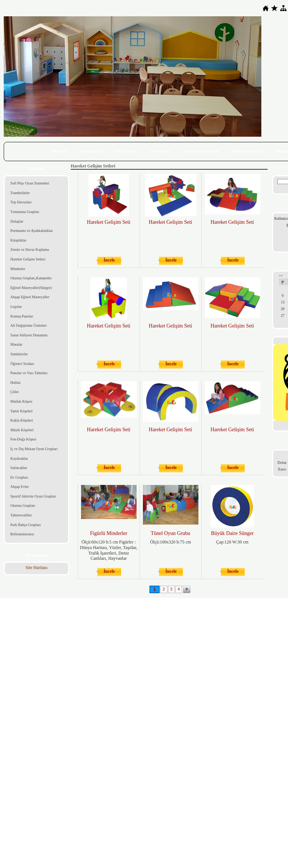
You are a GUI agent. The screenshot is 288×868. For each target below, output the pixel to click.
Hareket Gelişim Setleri (28, 259)
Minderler (18, 269)
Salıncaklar (19, 468)
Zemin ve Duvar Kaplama (30, 250)
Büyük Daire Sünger (232, 533)
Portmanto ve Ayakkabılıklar (32, 231)
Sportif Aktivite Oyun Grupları (33, 496)
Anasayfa (59, 151)
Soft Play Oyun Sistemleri (30, 183)
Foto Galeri (160, 151)
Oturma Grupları (23, 505)
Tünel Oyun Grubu (170, 533)
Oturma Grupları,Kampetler (31, 278)
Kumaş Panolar (22, 316)
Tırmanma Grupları (25, 212)
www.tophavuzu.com (201, 151)
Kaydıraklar (19, 458)
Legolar (16, 307)
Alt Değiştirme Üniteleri (29, 325)
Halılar (16, 383)
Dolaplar (17, 221)
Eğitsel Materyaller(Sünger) (31, 288)
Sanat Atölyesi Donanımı (29, 335)
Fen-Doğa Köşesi (23, 439)
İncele (109, 260)
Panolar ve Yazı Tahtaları (29, 373)
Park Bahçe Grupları (26, 525)
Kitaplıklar (18, 240)
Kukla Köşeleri (22, 420)
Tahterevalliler (21, 515)
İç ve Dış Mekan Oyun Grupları (34, 449)
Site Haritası (37, 568)
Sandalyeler (19, 354)
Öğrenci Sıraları (22, 364)
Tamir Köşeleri (21, 411)
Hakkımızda (91, 151)
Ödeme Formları (247, 151)
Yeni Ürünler (126, 151)
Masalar (16, 344)
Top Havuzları (21, 202)
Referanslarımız (22, 534)
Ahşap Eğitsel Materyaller (30, 297)
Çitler (15, 392)
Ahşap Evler (20, 487)
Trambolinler (20, 193)
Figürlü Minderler (109, 533)
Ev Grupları (19, 477)
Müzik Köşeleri (22, 430)
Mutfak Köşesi (21, 401)
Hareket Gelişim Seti (109, 222)
